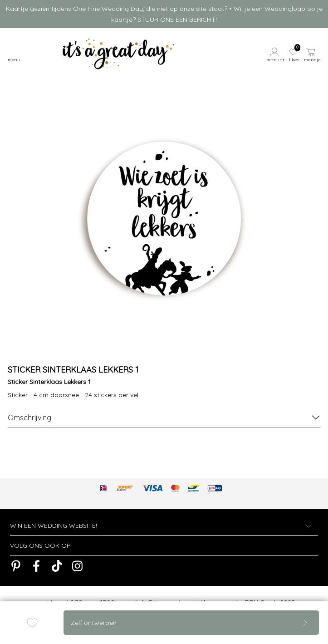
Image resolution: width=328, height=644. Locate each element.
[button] (276, 54)
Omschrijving (29, 418)
